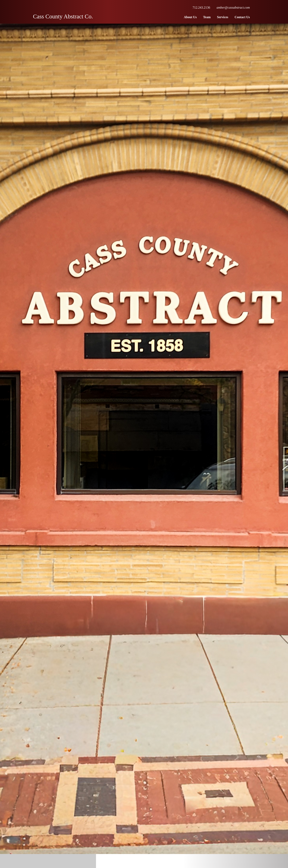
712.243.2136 (201, 7)
